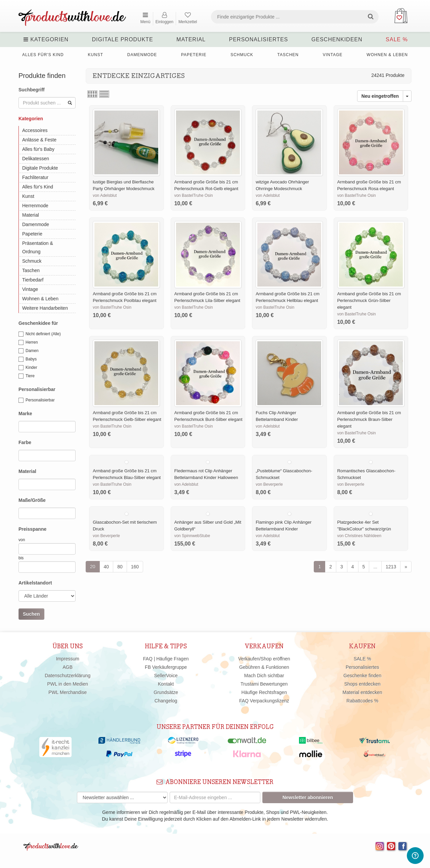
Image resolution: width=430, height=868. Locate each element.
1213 (391, 567)
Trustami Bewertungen (264, 684)
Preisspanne (32, 529)
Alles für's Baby (38, 149)
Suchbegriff (32, 90)
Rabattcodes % (362, 701)
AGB (68, 667)
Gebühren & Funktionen (264, 667)
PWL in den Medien (68, 684)
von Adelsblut (105, 196)
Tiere (27, 376)
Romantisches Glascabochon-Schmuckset (366, 474)
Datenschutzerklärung (68, 676)
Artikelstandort (35, 583)
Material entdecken (362, 692)
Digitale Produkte (123, 39)
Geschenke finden (362, 676)
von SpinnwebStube (192, 536)
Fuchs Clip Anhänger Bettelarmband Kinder (277, 416)
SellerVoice (166, 676)
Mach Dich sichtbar (264, 676)
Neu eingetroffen (380, 96)
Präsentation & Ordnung (38, 247)
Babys (28, 359)
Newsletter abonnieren (308, 797)
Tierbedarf (33, 280)
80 (120, 567)
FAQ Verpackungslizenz (264, 701)
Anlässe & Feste (39, 140)
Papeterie (194, 55)
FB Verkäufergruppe (166, 667)
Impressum (68, 659)
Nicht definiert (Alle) (40, 334)
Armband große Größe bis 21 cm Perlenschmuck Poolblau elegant (125, 297)
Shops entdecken (362, 684)
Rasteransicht (92, 94)
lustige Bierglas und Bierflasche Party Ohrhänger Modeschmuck (124, 185)
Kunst (95, 55)
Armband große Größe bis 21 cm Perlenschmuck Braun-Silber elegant (369, 419)
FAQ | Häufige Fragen (166, 659)
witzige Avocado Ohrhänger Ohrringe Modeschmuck (282, 185)
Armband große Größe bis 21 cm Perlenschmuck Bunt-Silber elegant (208, 416)
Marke (25, 414)
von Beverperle (269, 484)
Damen (29, 351)
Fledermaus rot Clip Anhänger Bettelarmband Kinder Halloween (206, 474)
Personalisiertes (259, 39)
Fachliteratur (35, 177)
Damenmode (142, 55)
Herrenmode (35, 206)
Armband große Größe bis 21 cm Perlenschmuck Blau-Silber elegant (127, 474)
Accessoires (35, 130)
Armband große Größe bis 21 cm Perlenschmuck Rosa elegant (369, 185)
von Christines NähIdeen (359, 536)
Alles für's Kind (43, 55)
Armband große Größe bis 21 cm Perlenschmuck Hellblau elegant (288, 297)
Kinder (28, 368)
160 (135, 567)
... (375, 567)
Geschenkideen (337, 39)
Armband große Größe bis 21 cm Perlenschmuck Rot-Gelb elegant (206, 185)
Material (191, 39)
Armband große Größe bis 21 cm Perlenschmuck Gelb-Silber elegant (127, 416)
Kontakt (166, 684)
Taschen (288, 55)
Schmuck (242, 55)
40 (106, 567)
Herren (28, 343)
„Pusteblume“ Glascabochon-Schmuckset (284, 474)
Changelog (166, 701)
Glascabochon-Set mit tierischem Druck (125, 526)
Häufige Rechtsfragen (264, 692)
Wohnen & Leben (387, 55)
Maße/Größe (32, 500)
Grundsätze (166, 692)
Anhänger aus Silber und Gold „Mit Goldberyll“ (208, 526)
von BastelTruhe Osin (194, 196)
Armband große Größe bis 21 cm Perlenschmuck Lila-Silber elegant (207, 297)
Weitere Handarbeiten (45, 308)
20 (93, 567)
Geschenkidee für (38, 323)
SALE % (397, 39)
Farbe (25, 442)
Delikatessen (36, 159)
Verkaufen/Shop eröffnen (264, 659)
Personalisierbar (37, 389)
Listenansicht (104, 94)
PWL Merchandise (68, 692)
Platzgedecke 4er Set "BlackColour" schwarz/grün (364, 526)
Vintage (333, 55)
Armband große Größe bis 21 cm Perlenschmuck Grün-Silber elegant (369, 300)
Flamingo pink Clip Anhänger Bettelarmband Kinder (284, 526)
